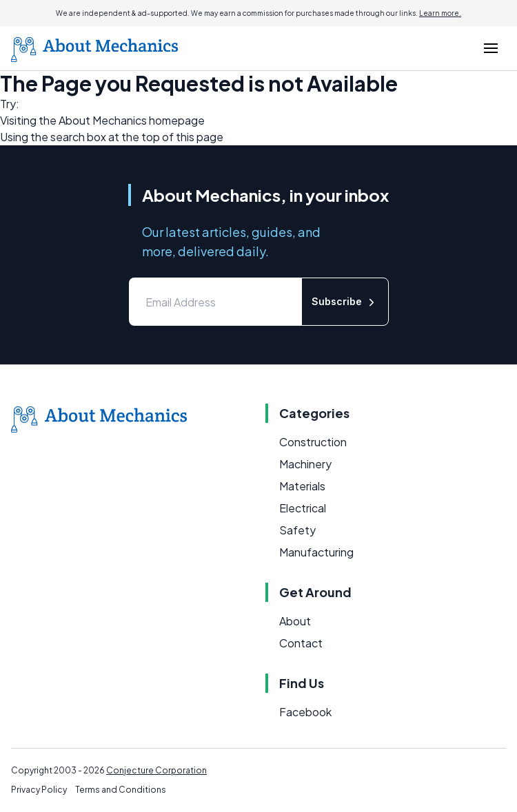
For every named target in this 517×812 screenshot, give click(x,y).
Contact (301, 643)
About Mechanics (103, 120)
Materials (302, 486)
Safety (297, 530)
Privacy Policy (39, 790)
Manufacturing (316, 552)
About (295, 621)
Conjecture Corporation (156, 770)
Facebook (305, 712)
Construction (313, 442)
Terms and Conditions (121, 790)
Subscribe (345, 302)
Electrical (303, 508)
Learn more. (440, 13)
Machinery (305, 464)
